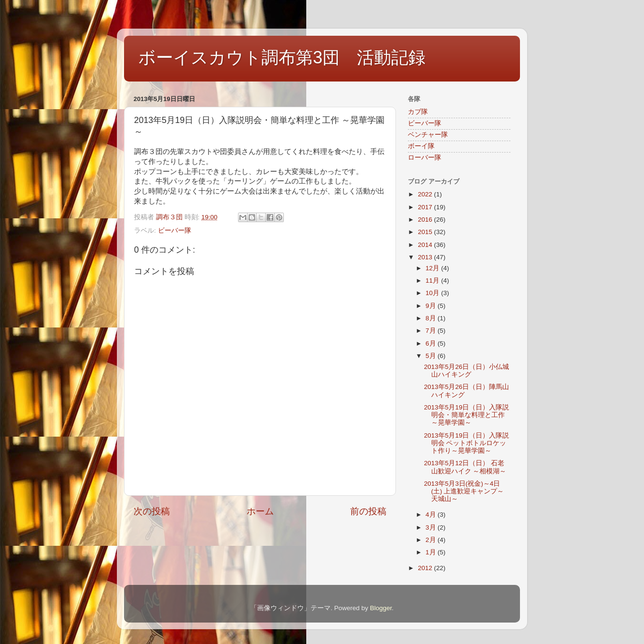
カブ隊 (418, 112)
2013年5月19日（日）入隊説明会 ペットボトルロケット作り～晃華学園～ (467, 443)
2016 (426, 220)
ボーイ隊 (421, 146)
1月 (431, 552)
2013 (426, 257)
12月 (433, 268)
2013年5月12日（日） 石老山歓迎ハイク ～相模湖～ (465, 467)
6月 (431, 343)
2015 (426, 232)
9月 (431, 306)
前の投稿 (368, 511)
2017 (426, 207)
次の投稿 (152, 511)
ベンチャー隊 (428, 135)
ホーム (260, 511)
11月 (433, 281)
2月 (431, 540)
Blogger (381, 608)
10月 (433, 293)
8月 (431, 318)
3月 (431, 527)
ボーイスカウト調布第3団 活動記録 (282, 57)
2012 (426, 568)
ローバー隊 (425, 158)
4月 (431, 515)
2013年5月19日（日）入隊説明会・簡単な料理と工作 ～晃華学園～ (467, 415)
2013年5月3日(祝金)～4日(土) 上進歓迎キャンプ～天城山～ (464, 491)
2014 (426, 245)
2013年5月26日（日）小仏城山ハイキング (467, 371)
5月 (431, 356)
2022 (426, 194)
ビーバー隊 (175, 230)
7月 (431, 331)
